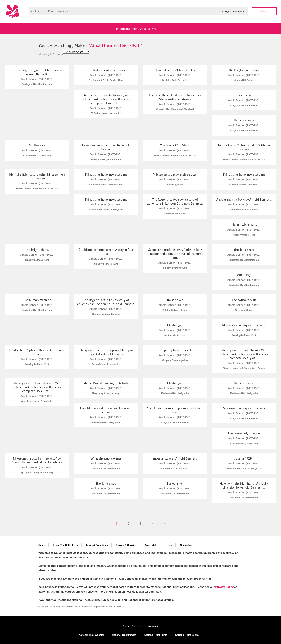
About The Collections (65, 545)
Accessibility (152, 545)
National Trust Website (91, 635)
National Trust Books (187, 635)
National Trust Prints (156, 635)
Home (42, 545)
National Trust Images (124, 635)
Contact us (186, 545)
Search (264, 11)
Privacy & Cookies (126, 545)
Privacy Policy (224, 587)
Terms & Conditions (97, 545)
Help (169, 545)
